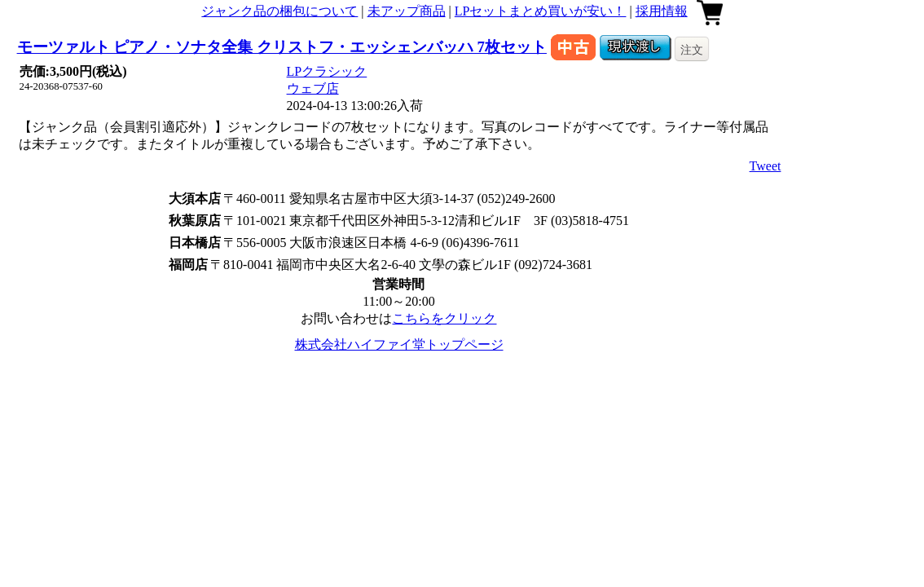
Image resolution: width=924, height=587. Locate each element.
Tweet (766, 166)
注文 (692, 50)
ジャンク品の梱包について (279, 11)
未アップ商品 (407, 11)
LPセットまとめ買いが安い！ (541, 11)
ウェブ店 (313, 88)
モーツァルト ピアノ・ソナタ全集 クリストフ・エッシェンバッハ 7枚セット (282, 47)
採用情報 (662, 11)
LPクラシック (327, 71)
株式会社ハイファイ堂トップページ (399, 344)
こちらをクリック (444, 318)
